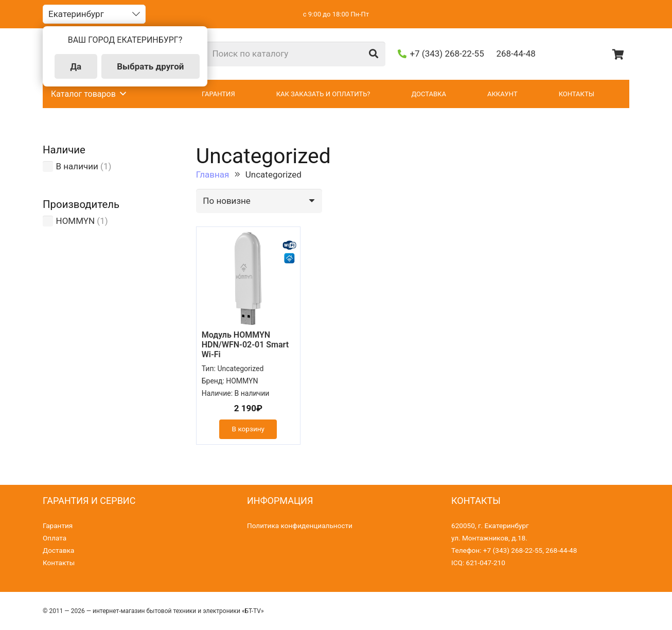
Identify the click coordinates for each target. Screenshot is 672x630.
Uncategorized (240, 369)
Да (76, 66)
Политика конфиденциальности (300, 526)
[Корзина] (618, 54)
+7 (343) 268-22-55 (513, 550)
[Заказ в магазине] (259, 201)
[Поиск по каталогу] (295, 54)
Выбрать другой (150, 66)
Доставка (58, 550)
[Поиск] (374, 54)
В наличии (77, 166)
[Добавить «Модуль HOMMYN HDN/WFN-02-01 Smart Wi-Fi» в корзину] (248, 429)
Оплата (55, 538)
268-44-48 (561, 550)
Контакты (59, 563)
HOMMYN (76, 221)
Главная (213, 174)
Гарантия (58, 526)
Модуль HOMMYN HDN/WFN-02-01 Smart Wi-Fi (245, 345)
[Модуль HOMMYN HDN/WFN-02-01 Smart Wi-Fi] (248, 278)
